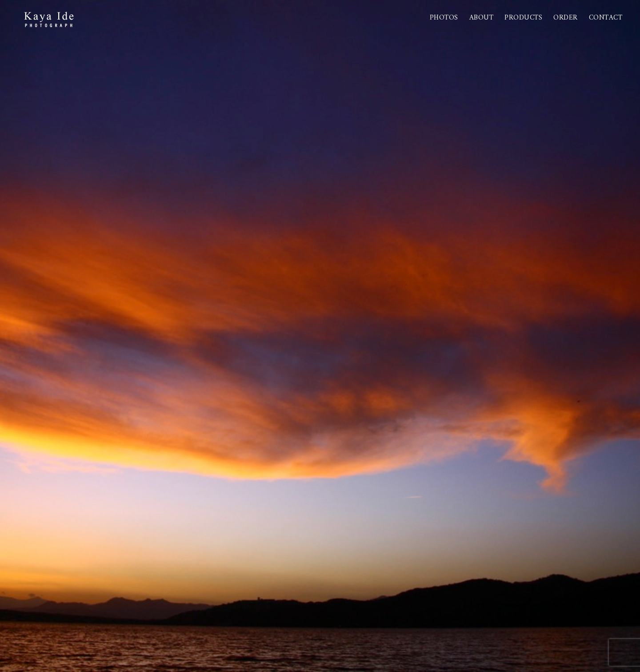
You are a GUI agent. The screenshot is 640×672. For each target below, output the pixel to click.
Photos (444, 18)
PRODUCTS (523, 18)
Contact (606, 18)
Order (566, 18)
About (482, 18)
